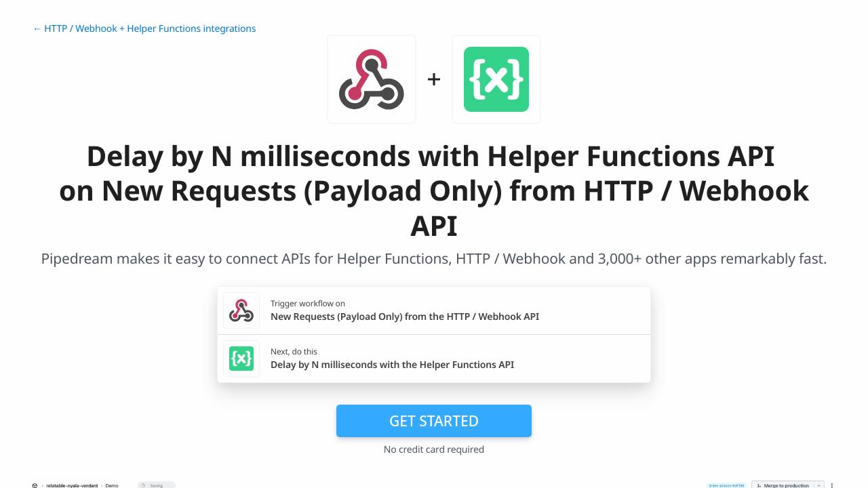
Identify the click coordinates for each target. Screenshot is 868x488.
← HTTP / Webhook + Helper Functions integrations (144, 29)
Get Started (434, 421)
